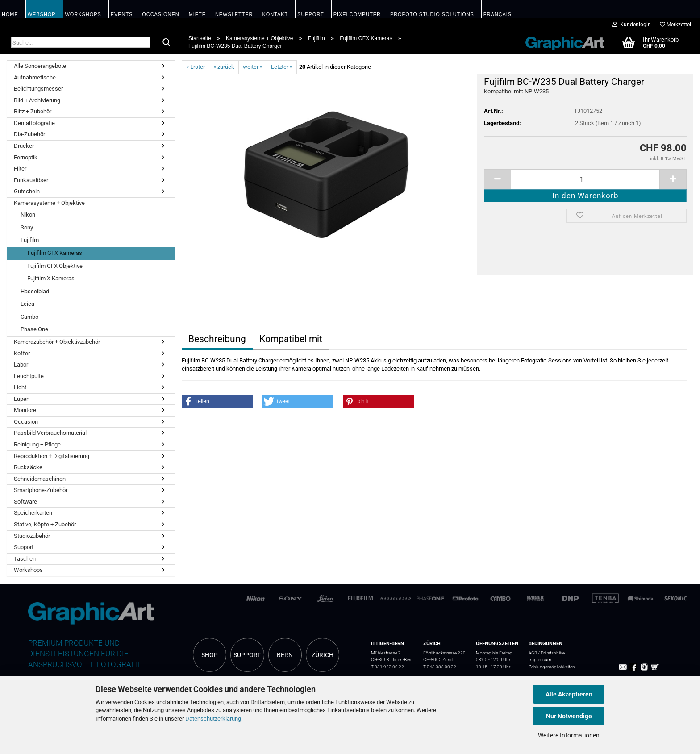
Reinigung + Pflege (37, 444)
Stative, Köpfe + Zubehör (45, 524)
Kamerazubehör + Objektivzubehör (57, 342)
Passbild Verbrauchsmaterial (50, 433)
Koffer (22, 353)
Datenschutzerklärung (213, 719)
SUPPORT (247, 655)
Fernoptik (26, 157)
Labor (21, 365)
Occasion (26, 422)
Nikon (28, 215)
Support (24, 547)
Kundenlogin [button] (632, 25)
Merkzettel (675, 25)
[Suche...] (167, 43)
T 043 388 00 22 (440, 667)
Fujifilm (30, 240)
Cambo (29, 317)
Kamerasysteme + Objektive (49, 203)
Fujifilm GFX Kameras (55, 253)
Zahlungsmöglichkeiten (552, 667)
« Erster (196, 67)
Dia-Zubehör (29, 134)
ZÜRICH (323, 655)
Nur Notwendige (569, 716)
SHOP (210, 655)
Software (25, 502)
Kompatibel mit (291, 339)
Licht (20, 387)
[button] (217, 401)
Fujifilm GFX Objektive (55, 266)
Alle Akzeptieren (569, 694)
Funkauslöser (31, 180)
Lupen (22, 399)
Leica (27, 304)
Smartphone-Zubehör (41, 490)
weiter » (253, 67)
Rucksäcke (28, 467)
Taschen (25, 559)
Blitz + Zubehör (33, 111)
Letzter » (282, 67)
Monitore (25, 410)
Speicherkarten (33, 513)
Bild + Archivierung (37, 100)
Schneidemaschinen (40, 479)
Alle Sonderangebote (40, 66)
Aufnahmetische (35, 77)
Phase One (34, 329)
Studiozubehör (32, 536)
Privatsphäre (553, 653)
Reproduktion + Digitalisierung (52, 456)
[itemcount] (585, 179)
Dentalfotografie (34, 123)
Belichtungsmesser (38, 89)
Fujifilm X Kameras (51, 278)
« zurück (224, 67)
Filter (20, 169)
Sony (27, 227)
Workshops (28, 570)
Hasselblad (35, 291)
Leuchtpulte (29, 376)
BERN (285, 655)
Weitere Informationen (569, 735)
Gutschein (27, 191)
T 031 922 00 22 (387, 667)
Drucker (24, 146)
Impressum (540, 660)
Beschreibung (217, 339)
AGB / (535, 653)
